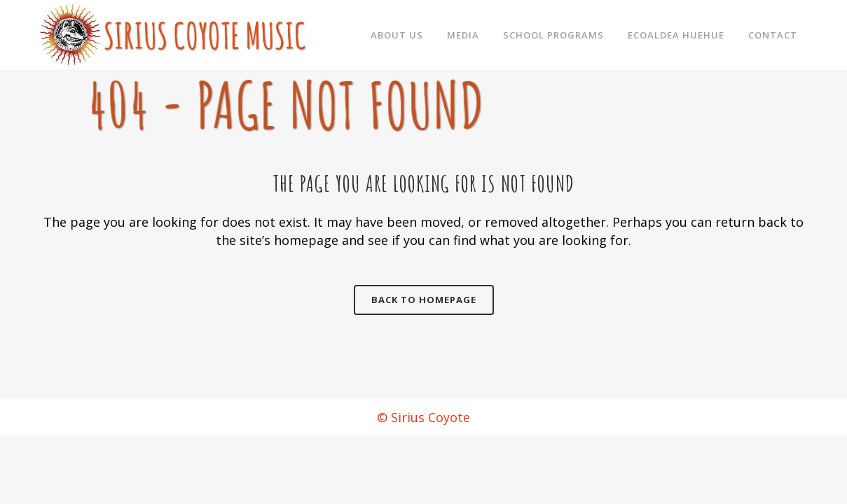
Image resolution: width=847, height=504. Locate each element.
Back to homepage (424, 300)
